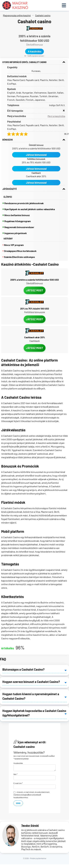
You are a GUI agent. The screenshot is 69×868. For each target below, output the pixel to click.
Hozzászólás (18, 763)
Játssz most (35, 290)
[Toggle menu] (64, 5)
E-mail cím (18, 783)
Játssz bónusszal (36, 155)
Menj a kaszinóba (56, 116)
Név (15, 774)
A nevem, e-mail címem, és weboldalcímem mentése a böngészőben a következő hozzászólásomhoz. (32, 795)
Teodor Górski (30, 825)
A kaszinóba (34, 51)
